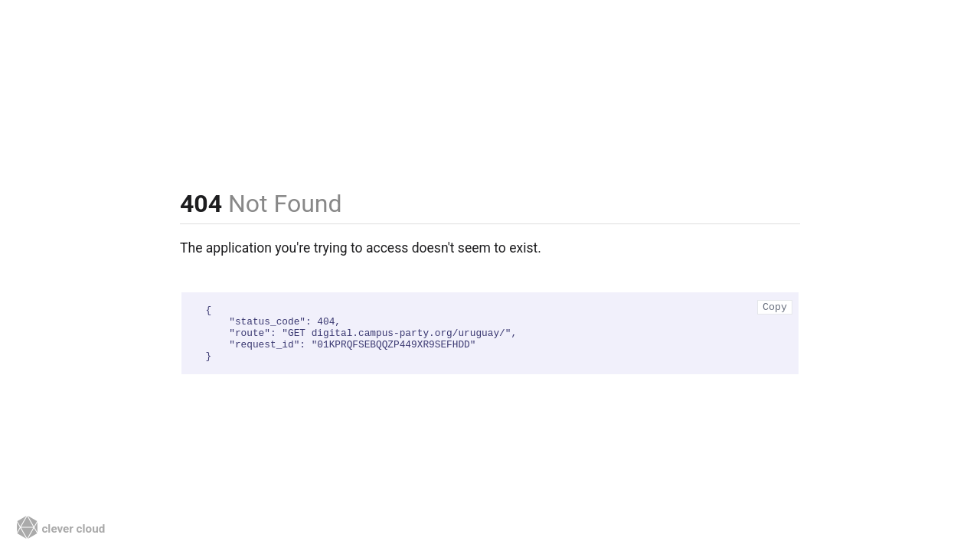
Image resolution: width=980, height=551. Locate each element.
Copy (775, 307)
